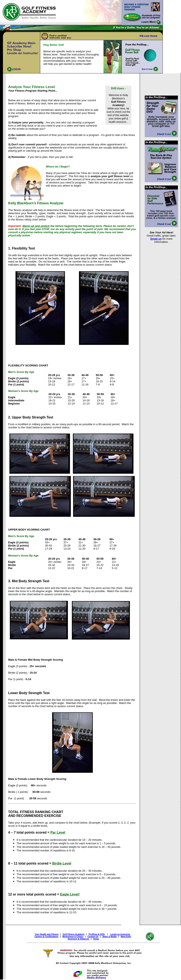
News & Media (109, 937)
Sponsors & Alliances (78, 939)
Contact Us (93, 937)
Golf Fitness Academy (74, 934)
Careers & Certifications (46, 937)
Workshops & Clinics (73, 937)
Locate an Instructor (120, 934)
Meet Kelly (126, 937)
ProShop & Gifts (97, 934)
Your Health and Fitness (47, 934)
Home (96, 939)
